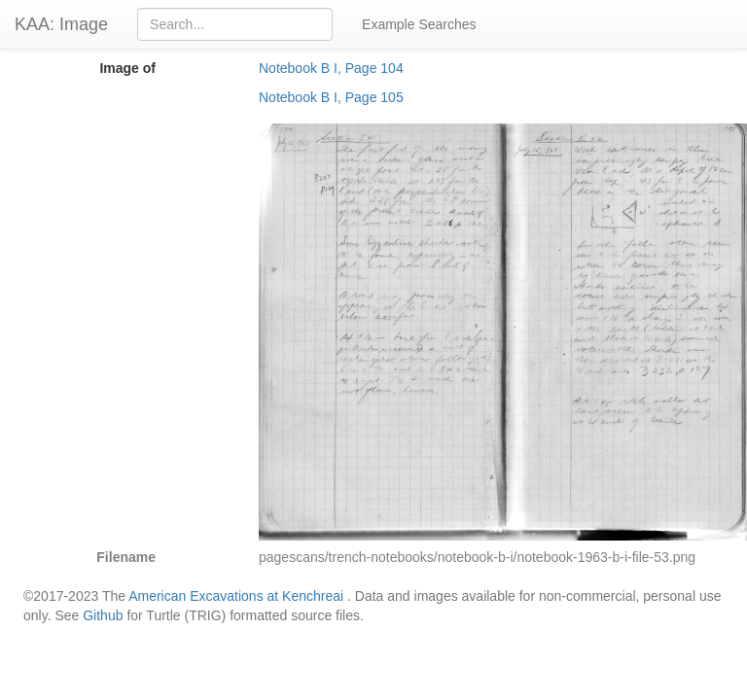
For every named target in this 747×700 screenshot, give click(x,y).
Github (103, 615)
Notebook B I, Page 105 (331, 97)
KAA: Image (61, 24)
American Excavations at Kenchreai (236, 596)
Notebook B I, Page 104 (331, 68)
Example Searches (419, 24)
